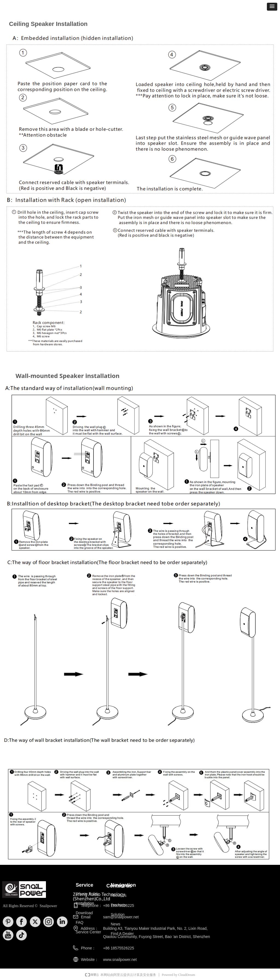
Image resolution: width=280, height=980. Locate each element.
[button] (272, 7)
